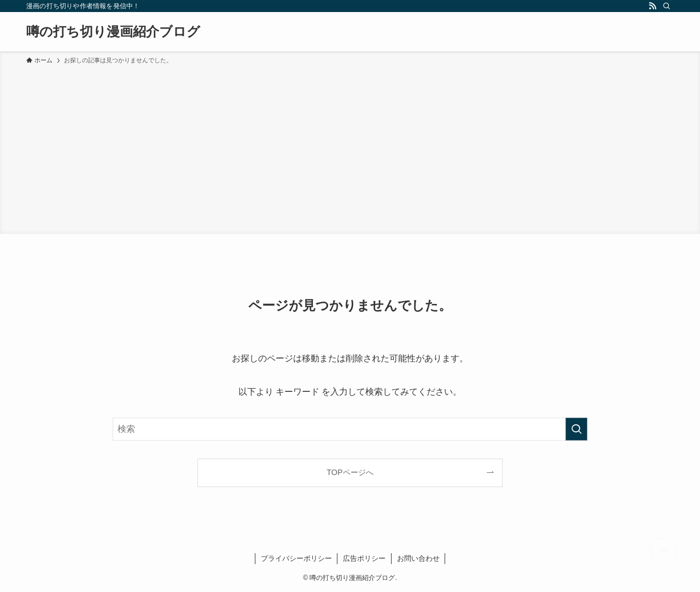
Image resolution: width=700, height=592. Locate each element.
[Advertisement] (350, 148)
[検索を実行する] (576, 429)
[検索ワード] (350, 429)
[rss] (652, 6)
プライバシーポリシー (296, 558)
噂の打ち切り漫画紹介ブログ (113, 32)
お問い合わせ (418, 558)
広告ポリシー (364, 558)
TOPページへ (350, 472)
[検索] (667, 6)
